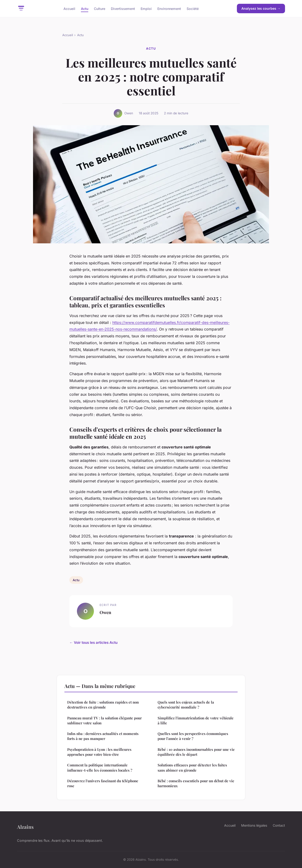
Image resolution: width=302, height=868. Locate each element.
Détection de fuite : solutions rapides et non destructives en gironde (103, 705)
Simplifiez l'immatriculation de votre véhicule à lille (196, 720)
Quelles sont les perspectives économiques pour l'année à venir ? (193, 736)
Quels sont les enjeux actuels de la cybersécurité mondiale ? (186, 705)
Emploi (146, 8)
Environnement (169, 8)
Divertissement (123, 8)
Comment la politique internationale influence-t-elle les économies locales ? (100, 767)
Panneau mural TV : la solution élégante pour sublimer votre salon (105, 720)
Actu (85, 8)
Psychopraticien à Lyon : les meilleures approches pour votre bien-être (99, 752)
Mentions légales (254, 825)
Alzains (25, 827)
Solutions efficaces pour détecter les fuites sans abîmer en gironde (192, 767)
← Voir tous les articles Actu (93, 642)
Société (193, 8)
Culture (100, 8)
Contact (279, 825)
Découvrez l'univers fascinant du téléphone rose (103, 783)
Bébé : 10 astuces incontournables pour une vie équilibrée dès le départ (196, 752)
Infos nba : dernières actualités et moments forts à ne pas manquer (103, 736)
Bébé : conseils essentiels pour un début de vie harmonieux (196, 783)
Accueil (69, 8)
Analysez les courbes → (261, 8)
